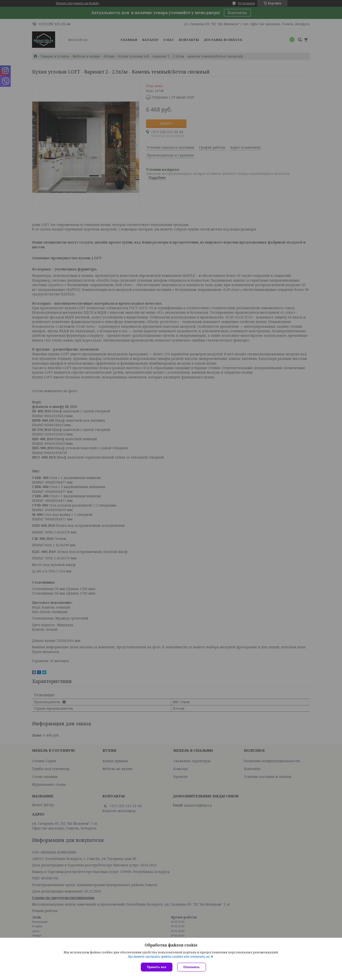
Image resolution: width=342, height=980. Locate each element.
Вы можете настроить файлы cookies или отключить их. (169, 957)
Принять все (157, 967)
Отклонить (192, 967)
